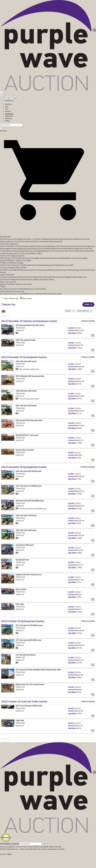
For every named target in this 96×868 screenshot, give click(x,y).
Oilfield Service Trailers (32, 289)
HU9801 (4, 450)
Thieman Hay (20, 328)
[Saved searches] (1, 93)
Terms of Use (21, 847)
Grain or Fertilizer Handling (37, 239)
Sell (7, 109)
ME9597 (4, 590)
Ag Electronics (5, 239)
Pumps (19, 280)
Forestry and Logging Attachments (36, 258)
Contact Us (9, 101)
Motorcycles (54, 270)
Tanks (24, 280)
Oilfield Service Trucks (31, 294)
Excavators (58, 249)
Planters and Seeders (41, 241)
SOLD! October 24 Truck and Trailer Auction (24, 701)
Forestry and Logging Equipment (12, 256)
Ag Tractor (15, 239)
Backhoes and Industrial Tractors (61, 246)
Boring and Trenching (81, 246)
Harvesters (51, 239)
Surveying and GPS (13, 253)
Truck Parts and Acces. (48, 294)
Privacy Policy (32, 847)
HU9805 (4, 376)
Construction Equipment (9, 244)
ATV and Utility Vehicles (14, 270)
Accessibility (44, 847)
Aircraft (3, 270)
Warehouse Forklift (66, 265)
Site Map (58, 847)
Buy (7, 107)
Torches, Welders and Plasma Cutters (40, 280)
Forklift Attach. (31, 265)
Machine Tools (5, 284)
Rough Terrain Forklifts (71, 251)
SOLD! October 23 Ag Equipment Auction (23, 621)
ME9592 (4, 516)
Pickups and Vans (80, 270)
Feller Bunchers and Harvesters (12, 258)
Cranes (29, 249)
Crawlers (34, 249)
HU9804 (4, 362)
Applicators (23, 239)
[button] (48, 228)
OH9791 (4, 721)
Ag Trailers (4, 289)
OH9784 (4, 640)
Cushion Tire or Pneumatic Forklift (13, 265)
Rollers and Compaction (54, 251)
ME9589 (4, 486)
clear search (26, 298)
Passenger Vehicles (66, 270)
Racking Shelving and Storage (48, 265)
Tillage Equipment (56, 241)
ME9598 (4, 604)
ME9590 (4, 471)
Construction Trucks (15, 294)
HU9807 (4, 325)
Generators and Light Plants (46, 277)
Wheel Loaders (36, 253)
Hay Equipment (61, 239)
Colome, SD (20, 330)
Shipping (8, 118)
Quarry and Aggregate (37, 251)
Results (8, 111)
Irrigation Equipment (74, 239)
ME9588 (4, 560)
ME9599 (4, 545)
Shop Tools (15, 284)
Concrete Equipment (18, 249)
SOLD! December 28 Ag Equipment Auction (24, 467)
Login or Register (13, 98)
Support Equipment (7, 275)
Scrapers (83, 251)
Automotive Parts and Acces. (34, 270)
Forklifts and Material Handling (12, 263)
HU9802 (4, 435)
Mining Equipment (75, 249)
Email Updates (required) (9, 844)
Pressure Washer (10, 280)
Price (73, 331)
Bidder (72, 333)
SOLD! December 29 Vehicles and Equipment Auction (29, 321)
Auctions (9, 104)
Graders (65, 249)
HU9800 (4, 340)
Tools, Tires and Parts (8, 282)
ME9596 (4, 501)
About (7, 121)
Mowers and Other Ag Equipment (20, 241)
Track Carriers (26, 253)
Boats (47, 270)
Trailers (3, 287)
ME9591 (4, 530)
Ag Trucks (4, 294)
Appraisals (9, 116)
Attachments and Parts (40, 246)
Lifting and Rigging (64, 277)
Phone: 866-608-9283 (28, 849)
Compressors (5, 277)
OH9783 (4, 626)
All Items (3, 131)
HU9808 (4, 406)
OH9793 (4, 655)
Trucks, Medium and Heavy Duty (12, 291)
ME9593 (4, 575)
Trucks (59, 294)
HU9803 (4, 391)
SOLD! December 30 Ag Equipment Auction (24, 357)
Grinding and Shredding (58, 258)
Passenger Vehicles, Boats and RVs (13, 268)
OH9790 (4, 670)
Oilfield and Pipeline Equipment (17, 251)
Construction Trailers (16, 289)
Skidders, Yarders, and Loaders (20, 260)
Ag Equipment (5, 237)
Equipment (9, 114)
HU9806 (4, 421)
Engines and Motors (18, 277)
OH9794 (4, 706)
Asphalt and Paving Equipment (20, 246)
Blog (51, 847)
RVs (89, 270)
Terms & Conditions (7, 847)
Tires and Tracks (26, 284)
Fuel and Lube (30, 277)
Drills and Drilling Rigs (46, 249)
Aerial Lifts (4, 246)
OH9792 (4, 685)
